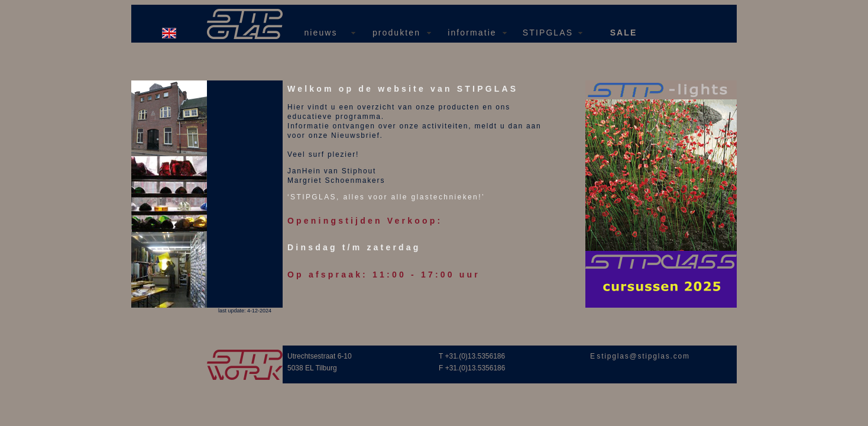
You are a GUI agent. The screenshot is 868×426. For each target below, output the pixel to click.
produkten (396, 33)
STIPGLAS (548, 33)
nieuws (320, 33)
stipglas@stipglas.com (643, 356)
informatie (472, 33)
